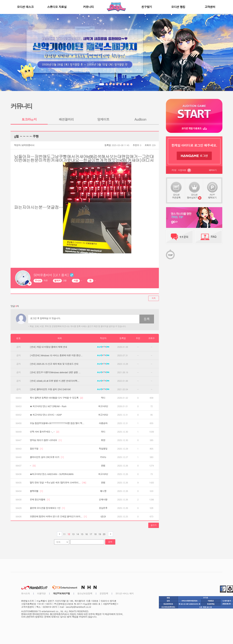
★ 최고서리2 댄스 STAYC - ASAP (46, 415)
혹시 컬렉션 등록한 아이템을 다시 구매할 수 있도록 (56, 398)
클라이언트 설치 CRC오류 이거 (47, 457)
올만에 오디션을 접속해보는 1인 (47, 508)
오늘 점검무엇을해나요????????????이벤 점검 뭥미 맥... (57, 423)
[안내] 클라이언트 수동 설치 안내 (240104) (50, 389)
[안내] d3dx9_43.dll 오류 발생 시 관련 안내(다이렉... (55, 381)
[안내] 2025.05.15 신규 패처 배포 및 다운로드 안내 (54, 364)
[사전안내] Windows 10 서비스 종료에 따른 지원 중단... (56, 355)
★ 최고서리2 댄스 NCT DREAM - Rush (48, 406)
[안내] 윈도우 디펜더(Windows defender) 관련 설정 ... (55, 372)
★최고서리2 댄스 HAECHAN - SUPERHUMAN (52, 474)
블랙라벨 (36, 491)
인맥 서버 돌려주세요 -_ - (44, 432)
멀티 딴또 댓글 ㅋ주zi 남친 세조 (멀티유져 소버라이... (58, 483)
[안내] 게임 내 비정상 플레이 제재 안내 (48, 347)
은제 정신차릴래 (40, 500)
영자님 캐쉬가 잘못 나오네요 (46, 440)
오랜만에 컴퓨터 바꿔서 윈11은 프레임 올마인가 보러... (58, 516)
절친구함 (36, 449)
